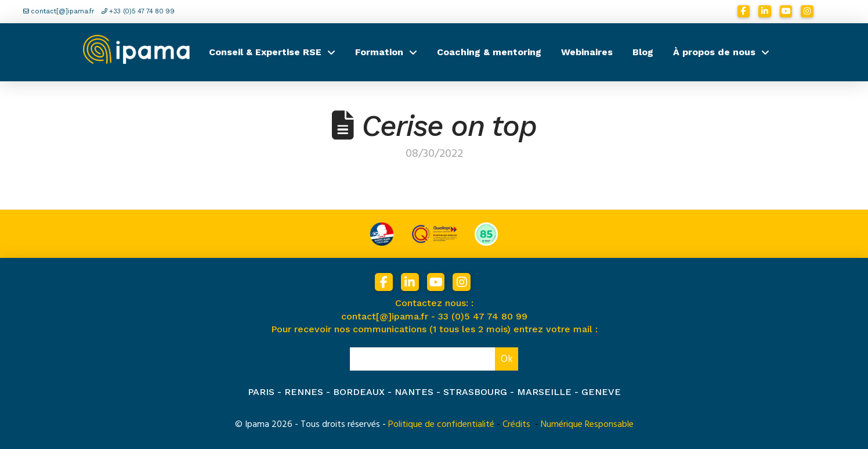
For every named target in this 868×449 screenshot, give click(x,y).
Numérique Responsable (587, 424)
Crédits (516, 424)
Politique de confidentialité (441, 424)
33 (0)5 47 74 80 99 (483, 316)
